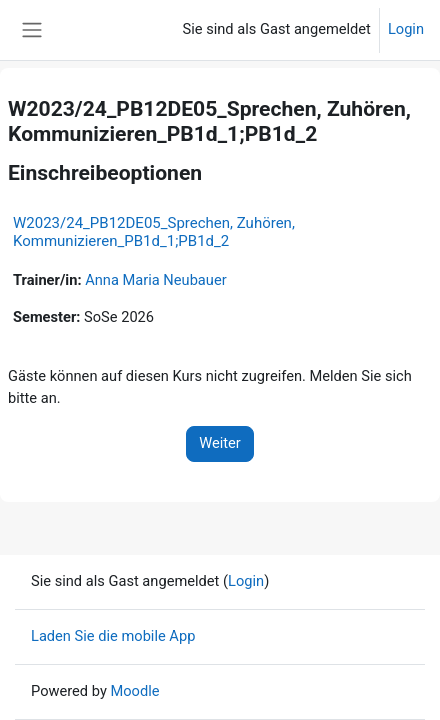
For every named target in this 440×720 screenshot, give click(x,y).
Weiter (220, 443)
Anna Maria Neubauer (155, 280)
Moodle (134, 691)
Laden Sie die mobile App (113, 636)
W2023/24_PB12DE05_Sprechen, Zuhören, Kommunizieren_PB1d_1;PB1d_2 (154, 232)
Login (406, 29)
